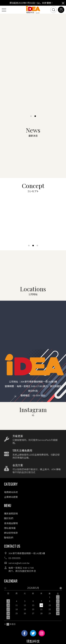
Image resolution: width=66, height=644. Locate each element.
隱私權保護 (10, 528)
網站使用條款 (11, 533)
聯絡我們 (9, 537)
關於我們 (9, 518)
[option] (33, 604)
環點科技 (33, 641)
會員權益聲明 (11, 523)
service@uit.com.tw (19, 563)
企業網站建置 (11, 497)
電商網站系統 (11, 492)
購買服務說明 (11, 513)
